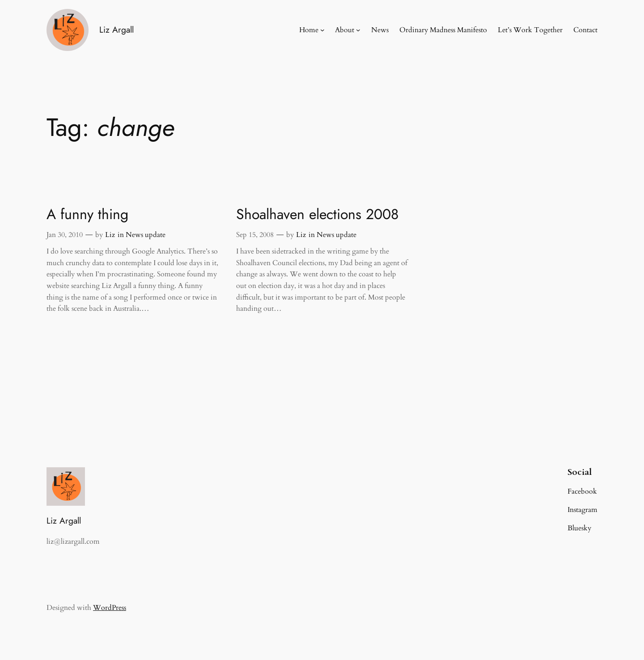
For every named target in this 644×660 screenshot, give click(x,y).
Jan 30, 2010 (65, 235)
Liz (110, 235)
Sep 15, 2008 (255, 235)
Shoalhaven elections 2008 (317, 214)
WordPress (110, 608)
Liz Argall (117, 30)
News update (146, 235)
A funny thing (87, 214)
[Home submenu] (322, 30)
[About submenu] (358, 30)
